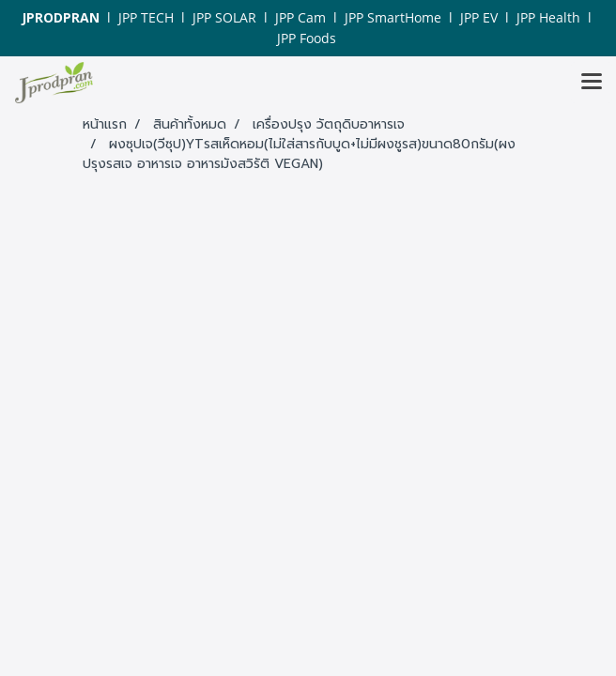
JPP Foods (307, 38)
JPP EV (479, 17)
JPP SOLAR (224, 17)
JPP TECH (146, 17)
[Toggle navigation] (592, 83)
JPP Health (548, 17)
